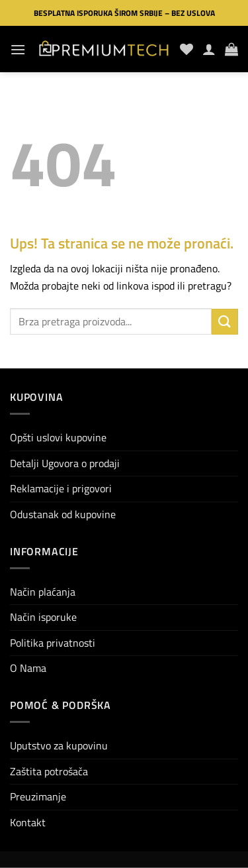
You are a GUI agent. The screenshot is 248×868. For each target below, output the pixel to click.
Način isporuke (43, 617)
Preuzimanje (38, 796)
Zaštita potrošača (49, 771)
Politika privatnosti (53, 643)
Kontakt (28, 822)
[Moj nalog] (209, 49)
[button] (18, 49)
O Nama (28, 668)
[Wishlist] (186, 49)
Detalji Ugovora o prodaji (65, 463)
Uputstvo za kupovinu (59, 745)
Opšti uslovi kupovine (58, 437)
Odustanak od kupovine (63, 514)
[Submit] (225, 322)
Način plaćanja (43, 592)
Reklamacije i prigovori (61, 488)
